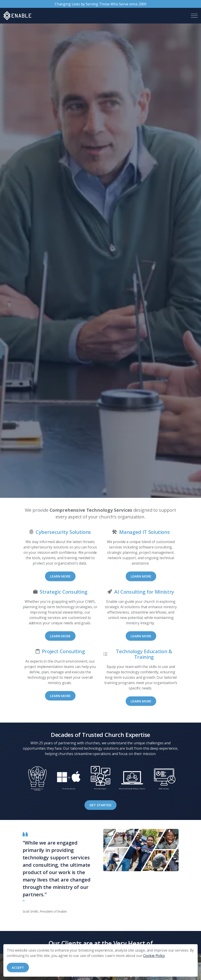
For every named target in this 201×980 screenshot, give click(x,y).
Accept (18, 968)
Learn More (60, 576)
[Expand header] (194, 16)
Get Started (100, 805)
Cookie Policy (154, 956)
